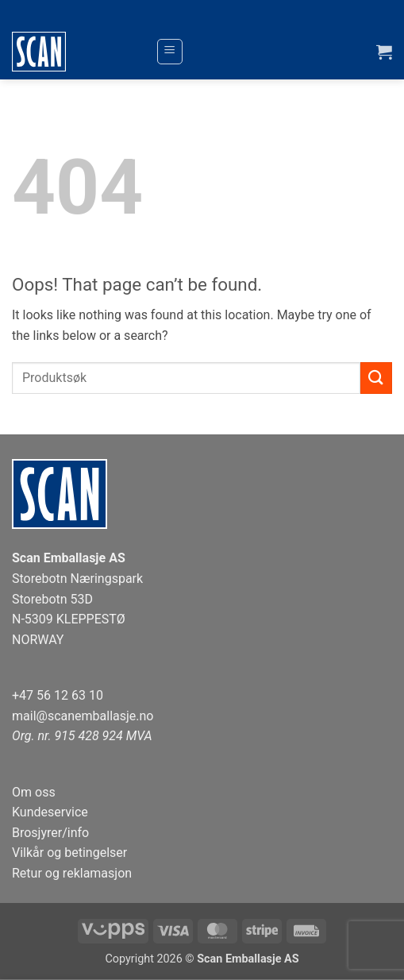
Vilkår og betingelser (69, 853)
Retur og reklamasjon (72, 873)
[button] (170, 52)
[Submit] (376, 378)
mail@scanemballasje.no (83, 716)
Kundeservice (50, 812)
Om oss (34, 792)
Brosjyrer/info (50, 833)
